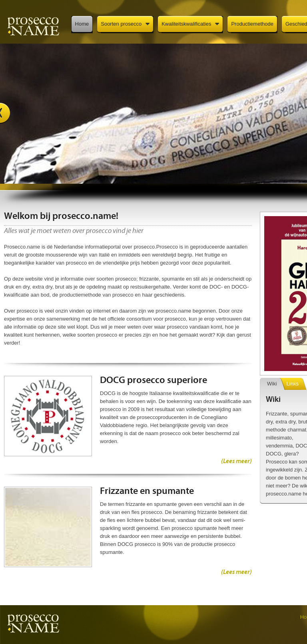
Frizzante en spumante (147, 492)
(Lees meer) (236, 461)
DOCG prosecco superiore (153, 381)
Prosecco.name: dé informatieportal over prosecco (33, 26)
